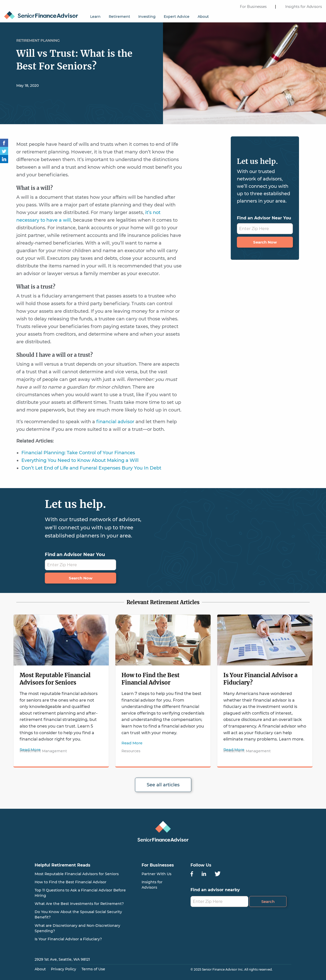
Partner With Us (157, 874)
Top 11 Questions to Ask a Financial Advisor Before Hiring (80, 893)
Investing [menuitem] (147, 17)
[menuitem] (43, 13)
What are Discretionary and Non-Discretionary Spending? (77, 928)
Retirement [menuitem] (119, 17)
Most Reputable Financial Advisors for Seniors (55, 679)
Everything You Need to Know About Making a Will (80, 460)
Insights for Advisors (304, 7)
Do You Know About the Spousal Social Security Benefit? (78, 914)
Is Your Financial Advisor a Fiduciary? (68, 939)
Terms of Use (93, 969)
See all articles (163, 785)
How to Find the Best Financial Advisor (151, 679)
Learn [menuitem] (95, 17)
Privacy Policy (64, 969)
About (40, 969)
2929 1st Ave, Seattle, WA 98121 (62, 959)
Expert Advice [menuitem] (177, 17)
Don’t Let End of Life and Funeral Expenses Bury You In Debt (91, 468)
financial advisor (115, 422)
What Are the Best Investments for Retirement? (79, 904)
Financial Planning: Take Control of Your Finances (78, 453)
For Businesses (253, 7)
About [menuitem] (203, 17)
